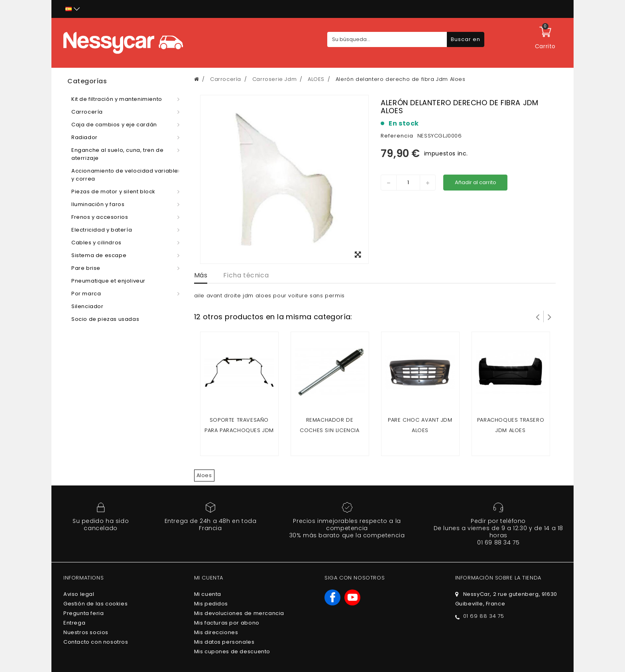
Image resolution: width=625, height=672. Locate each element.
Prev (538, 316)
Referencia (397, 136)
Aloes (204, 475)
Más (201, 275)
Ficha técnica (246, 275)
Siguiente (550, 316)
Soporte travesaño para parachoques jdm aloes (239, 430)
